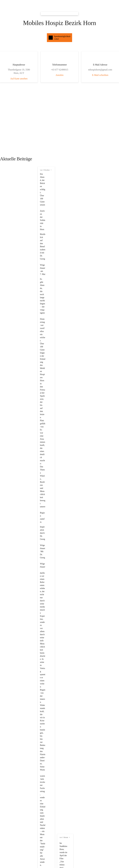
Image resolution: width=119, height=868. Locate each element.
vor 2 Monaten (8, 292)
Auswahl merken (11, 573)
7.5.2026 (27, 284)
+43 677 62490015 (10, 704)
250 (44, 409)
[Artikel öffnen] (59, 491)
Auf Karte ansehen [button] (10, 42)
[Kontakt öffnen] (59, 691)
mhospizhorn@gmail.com (13, 701)
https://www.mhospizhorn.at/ (15, 370)
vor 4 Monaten (8, 375)
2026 (39, 388)
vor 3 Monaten (8, 316)
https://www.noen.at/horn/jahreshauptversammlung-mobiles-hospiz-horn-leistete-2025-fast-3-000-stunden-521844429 (57, 82)
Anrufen (23, 53)
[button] (59, 3)
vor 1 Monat (7, 230)
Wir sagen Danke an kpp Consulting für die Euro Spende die (32, 409)
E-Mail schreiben (34, 64)
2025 (65, 409)
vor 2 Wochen (8, 77)
